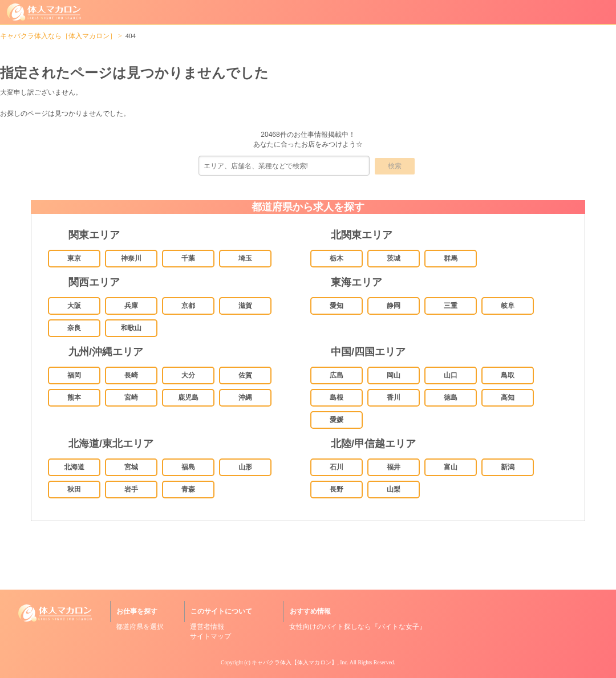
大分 (188, 375)
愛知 (337, 306)
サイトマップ (210, 636)
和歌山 (131, 328)
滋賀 (245, 306)
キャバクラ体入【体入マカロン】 (294, 662)
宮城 (131, 467)
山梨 (394, 489)
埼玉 (245, 258)
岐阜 (508, 306)
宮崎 (131, 397)
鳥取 (508, 375)
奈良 (74, 328)
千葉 (188, 258)
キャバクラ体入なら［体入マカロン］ (58, 36)
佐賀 (245, 375)
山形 (245, 467)
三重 (451, 306)
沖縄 (245, 397)
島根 (337, 397)
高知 (508, 397)
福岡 (74, 375)
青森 (188, 489)
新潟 (508, 467)
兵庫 (131, 306)
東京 (74, 258)
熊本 (74, 397)
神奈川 (131, 258)
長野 (337, 489)
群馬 (451, 258)
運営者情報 (207, 627)
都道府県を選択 (140, 627)
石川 (337, 467)
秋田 (74, 489)
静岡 (394, 306)
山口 (451, 375)
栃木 (337, 258)
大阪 (74, 306)
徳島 (451, 397)
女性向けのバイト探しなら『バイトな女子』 (358, 627)
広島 (337, 375)
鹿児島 (188, 397)
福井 (394, 467)
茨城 (394, 258)
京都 (188, 306)
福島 (188, 467)
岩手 (131, 489)
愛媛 (337, 420)
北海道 (74, 467)
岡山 (394, 375)
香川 (394, 397)
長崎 (131, 375)
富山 (451, 467)
